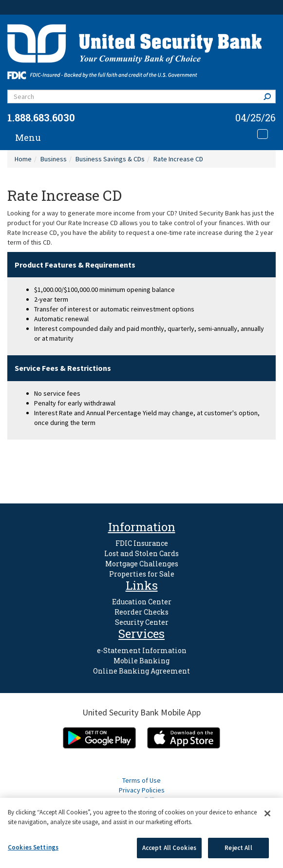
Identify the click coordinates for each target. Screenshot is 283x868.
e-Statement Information (142, 650)
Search (269, 96)
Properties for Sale (142, 574)
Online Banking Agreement (141, 671)
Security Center (142, 622)
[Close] (267, 813)
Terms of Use (141, 780)
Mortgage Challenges (142, 564)
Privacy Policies (142, 790)
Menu (28, 137)
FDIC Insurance (142, 543)
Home (23, 159)
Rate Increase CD (178, 159)
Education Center (142, 602)
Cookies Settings (33, 847)
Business (54, 159)
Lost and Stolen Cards (141, 553)
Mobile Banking (141, 661)
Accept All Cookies (169, 848)
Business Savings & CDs (110, 159)
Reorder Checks (141, 612)
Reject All (238, 848)
